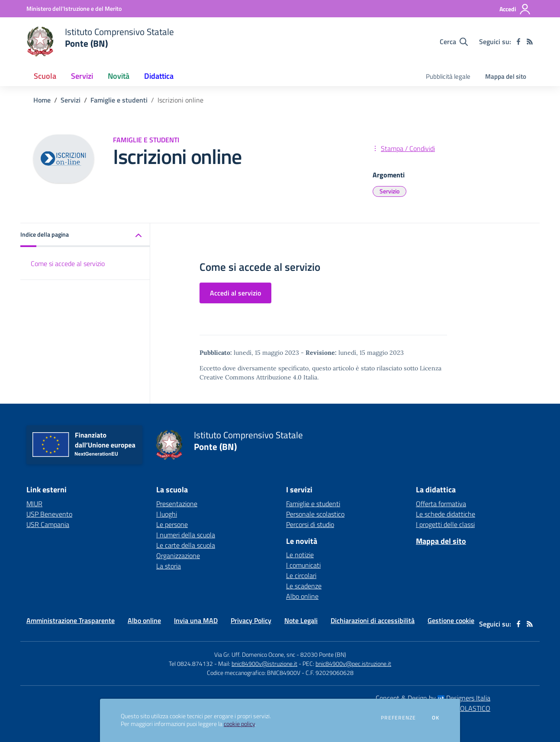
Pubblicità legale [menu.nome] (448, 76)
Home (42, 100)
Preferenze (398, 718)
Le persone (172, 524)
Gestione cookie (451, 620)
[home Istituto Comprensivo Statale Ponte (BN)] (100, 42)
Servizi (71, 100)
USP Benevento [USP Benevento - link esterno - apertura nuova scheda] (49, 514)
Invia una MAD (196, 620)
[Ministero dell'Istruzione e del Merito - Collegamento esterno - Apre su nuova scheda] (74, 8)
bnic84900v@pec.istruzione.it (353, 663)
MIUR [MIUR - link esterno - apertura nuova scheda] (34, 504)
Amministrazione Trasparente (71, 620)
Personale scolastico (315, 514)
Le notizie (300, 555)
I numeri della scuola (186, 535)
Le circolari (301, 575)
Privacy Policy (251, 620)
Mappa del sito (506, 76)
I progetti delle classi (445, 524)
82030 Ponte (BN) (323, 654)
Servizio (389, 191)
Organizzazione (178, 556)
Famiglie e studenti (119, 100)
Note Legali (301, 620)
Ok (436, 718)
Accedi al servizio (235, 293)
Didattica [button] (159, 76)
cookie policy (239, 724)
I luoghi (167, 514)
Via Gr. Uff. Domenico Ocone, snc (255, 654)
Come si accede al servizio (68, 263)
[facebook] (518, 42)
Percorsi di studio (310, 524)
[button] (85, 235)
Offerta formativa (441, 504)
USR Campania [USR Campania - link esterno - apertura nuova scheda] (48, 524)
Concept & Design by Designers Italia (433, 698)
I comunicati (303, 565)
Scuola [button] (45, 76)
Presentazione (177, 504)
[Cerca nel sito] (454, 42)
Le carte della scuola (186, 545)
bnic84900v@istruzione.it (264, 663)
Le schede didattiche (446, 514)
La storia (169, 566)
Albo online (302, 596)
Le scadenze (304, 586)
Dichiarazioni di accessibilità (373, 620)
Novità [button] (119, 76)
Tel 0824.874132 (191, 663)
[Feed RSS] (530, 42)
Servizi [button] (82, 76)
